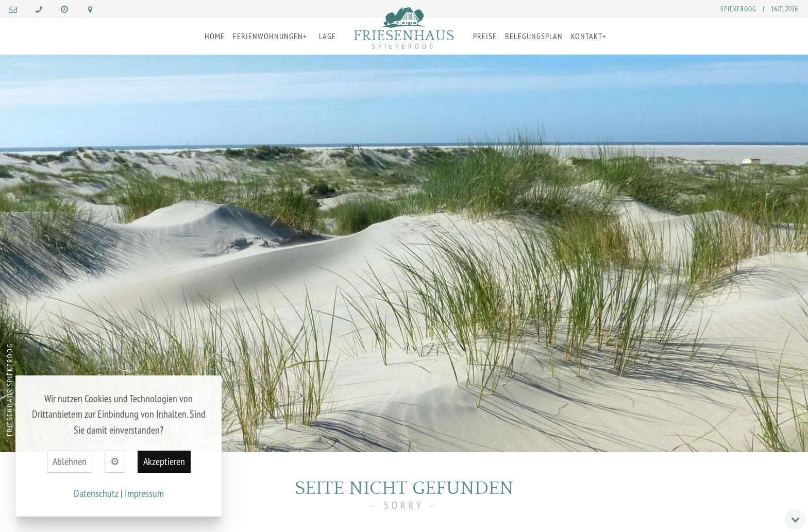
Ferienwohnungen (268, 36)
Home (215, 36)
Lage (327, 36)
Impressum (144, 493)
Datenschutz (96, 493)
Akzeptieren (164, 461)
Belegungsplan (534, 36)
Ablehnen (70, 461)
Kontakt (587, 36)
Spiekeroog (738, 9)
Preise (485, 36)
